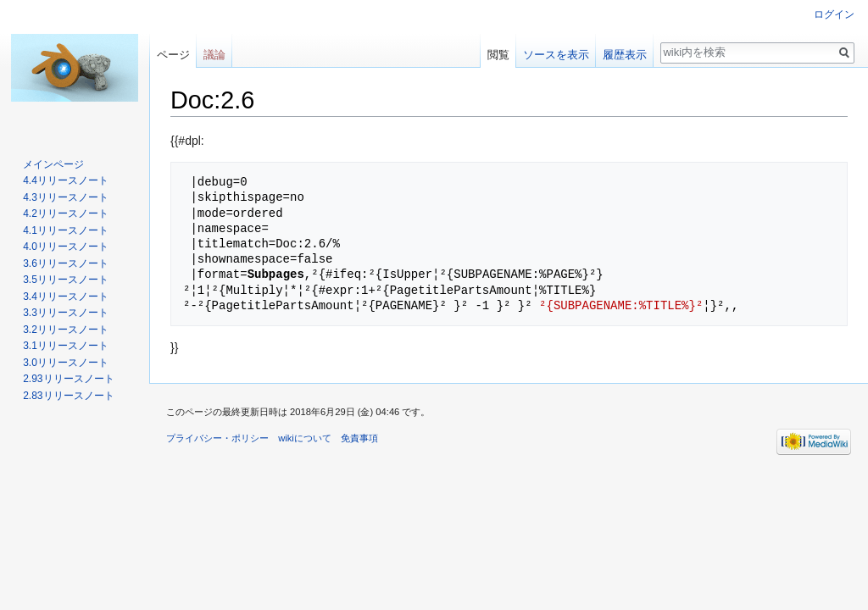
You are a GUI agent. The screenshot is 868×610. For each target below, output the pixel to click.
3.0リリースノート (66, 363)
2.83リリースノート (68, 396)
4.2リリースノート (66, 213)
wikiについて (305, 438)
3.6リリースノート (66, 263)
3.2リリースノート (66, 330)
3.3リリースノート (66, 313)
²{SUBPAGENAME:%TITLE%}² (621, 305)
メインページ (53, 164)
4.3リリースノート (66, 197)
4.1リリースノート (66, 230)
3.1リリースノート (66, 346)
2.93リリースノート (68, 379)
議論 (214, 55)
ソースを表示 (556, 55)
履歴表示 (625, 55)
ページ (173, 55)
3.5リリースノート (66, 280)
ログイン (834, 14)
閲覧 (498, 55)
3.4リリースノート (66, 297)
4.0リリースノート (66, 247)
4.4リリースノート (66, 180)
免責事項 (359, 438)
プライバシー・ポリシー (217, 438)
